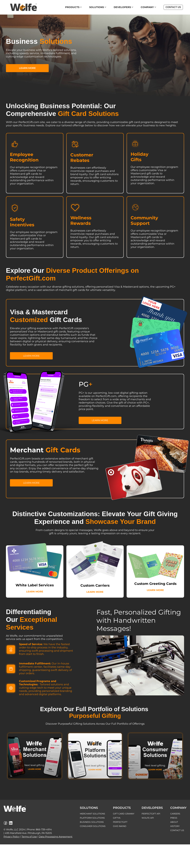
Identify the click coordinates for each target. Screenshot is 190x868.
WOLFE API (148, 818)
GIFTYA (117, 818)
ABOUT (174, 822)
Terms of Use (29, 837)
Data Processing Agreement (56, 837)
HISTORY (175, 826)
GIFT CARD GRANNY (124, 814)
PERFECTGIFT (120, 822)
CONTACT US (177, 830)
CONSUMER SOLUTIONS (93, 826)
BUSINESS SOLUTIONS (92, 822)
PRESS (174, 818)
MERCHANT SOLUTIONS (92, 814)
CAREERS (175, 814)
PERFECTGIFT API (151, 814)
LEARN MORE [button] (27, 68)
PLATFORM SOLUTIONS (92, 818)
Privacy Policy (12, 837)
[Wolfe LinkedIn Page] (11, 823)
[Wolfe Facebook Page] (5, 823)
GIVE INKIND (120, 826)
